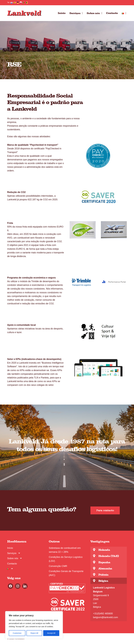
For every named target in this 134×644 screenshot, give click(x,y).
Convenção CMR (58, 566)
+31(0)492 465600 (103, 613)
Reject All (34, 633)
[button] (105, 510)
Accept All (51, 633)
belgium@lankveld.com (105, 617)
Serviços (75, 13)
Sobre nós (93, 13)
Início (62, 13)
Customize (17, 633)
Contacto (112, 13)
